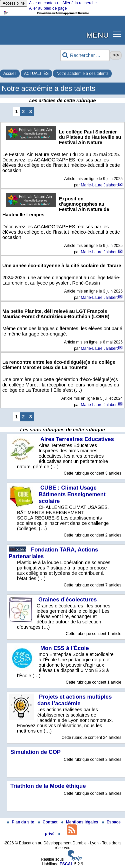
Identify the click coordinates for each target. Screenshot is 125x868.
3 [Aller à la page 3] (31, 111)
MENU (97, 35)
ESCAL (66, 864)
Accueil (10, 74)
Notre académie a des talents (82, 74)
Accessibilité (14, 3)
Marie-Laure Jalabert (99, 185)
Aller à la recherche (79, 3)
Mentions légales (80, 822)
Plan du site (21, 822)
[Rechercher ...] (85, 55)
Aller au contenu (43, 3)
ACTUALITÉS (36, 74)
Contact (48, 822)
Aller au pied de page (48, 8)
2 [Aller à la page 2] (23, 111)
